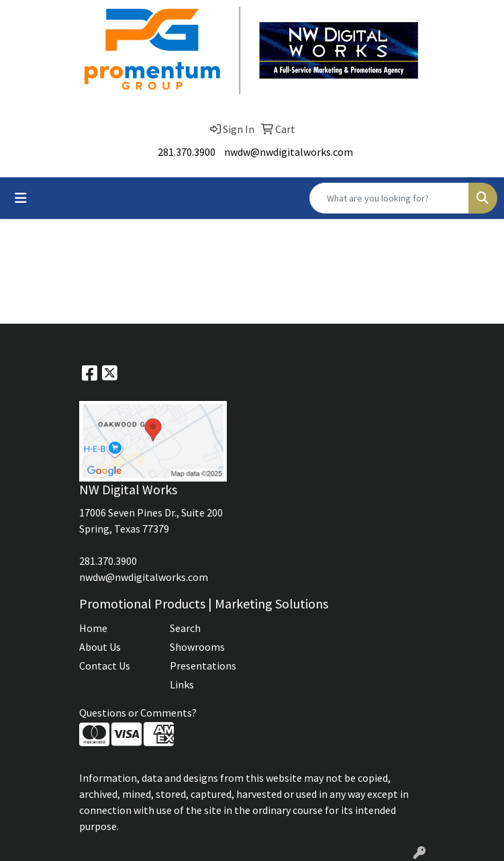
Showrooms (197, 647)
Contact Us (105, 666)
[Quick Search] (389, 198)
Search (185, 628)
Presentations (203, 666)
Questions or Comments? (138, 713)
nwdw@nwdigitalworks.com (289, 152)
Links (182, 684)
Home (93, 628)
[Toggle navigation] (21, 198)
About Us (100, 647)
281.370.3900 (187, 152)
